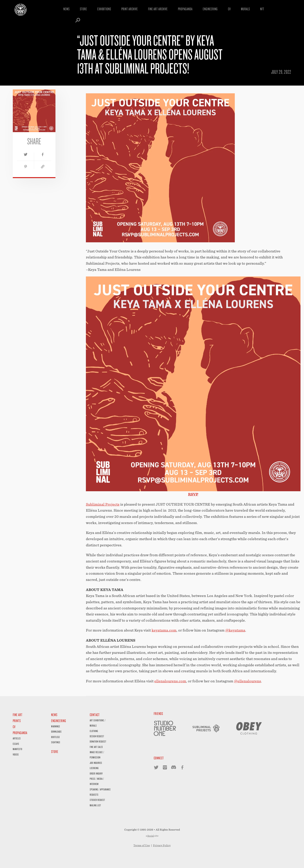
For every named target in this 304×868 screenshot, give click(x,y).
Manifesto (18, 749)
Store (83, 9)
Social (151, 836)
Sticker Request (97, 800)
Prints (17, 721)
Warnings (56, 726)
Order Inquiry (96, 773)
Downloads (56, 732)
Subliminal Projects (103, 504)
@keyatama (235, 630)
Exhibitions (104, 9)
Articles (17, 738)
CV (229, 9)
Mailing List (95, 805)
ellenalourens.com (170, 681)
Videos (16, 754)
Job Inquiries (96, 763)
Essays (16, 744)
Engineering (210, 9)
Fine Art (18, 715)
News (66, 9)
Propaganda (185, 9)
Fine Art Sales (96, 747)
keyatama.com (164, 630)
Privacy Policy (162, 845)
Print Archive (130, 9)
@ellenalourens (247, 681)
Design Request (97, 736)
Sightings (56, 742)
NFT (262, 9)
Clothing (94, 731)
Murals (245, 9)
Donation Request (98, 741)
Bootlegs (56, 737)
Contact (95, 715)
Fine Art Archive (158, 9)
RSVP (193, 494)
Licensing (94, 768)
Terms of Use (142, 845)
